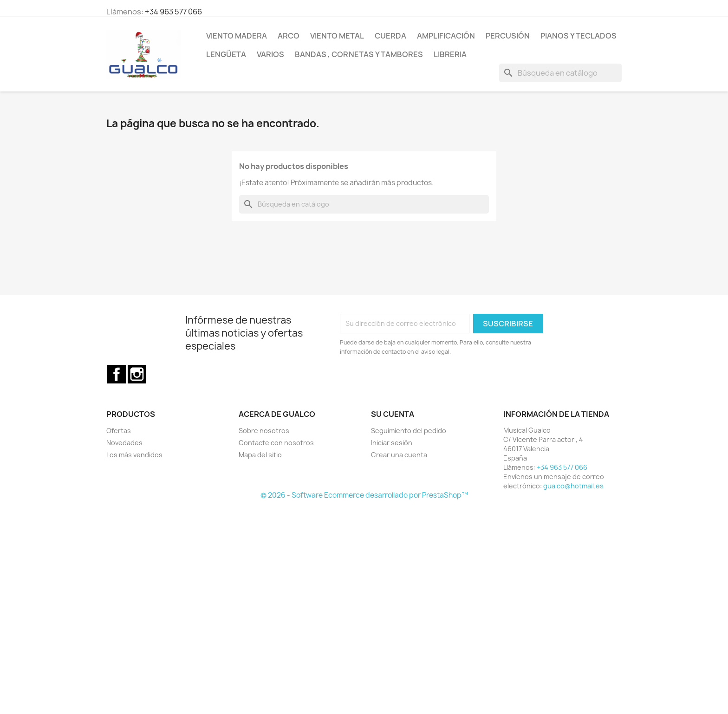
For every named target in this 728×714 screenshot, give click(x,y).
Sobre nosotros (264, 431)
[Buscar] (560, 73)
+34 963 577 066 (173, 12)
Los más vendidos (134, 455)
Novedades (124, 443)
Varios (270, 54)
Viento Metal (337, 36)
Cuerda (390, 36)
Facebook (117, 374)
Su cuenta (393, 414)
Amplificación (446, 36)
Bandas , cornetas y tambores (359, 54)
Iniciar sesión (392, 443)
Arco (289, 36)
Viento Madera (237, 36)
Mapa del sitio (260, 455)
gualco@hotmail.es (573, 486)
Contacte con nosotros (276, 443)
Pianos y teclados (578, 36)
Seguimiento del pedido (409, 431)
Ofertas (119, 431)
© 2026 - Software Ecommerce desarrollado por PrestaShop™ (364, 495)
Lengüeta (226, 54)
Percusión (508, 36)
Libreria (450, 54)
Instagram (137, 374)
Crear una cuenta (399, 455)
